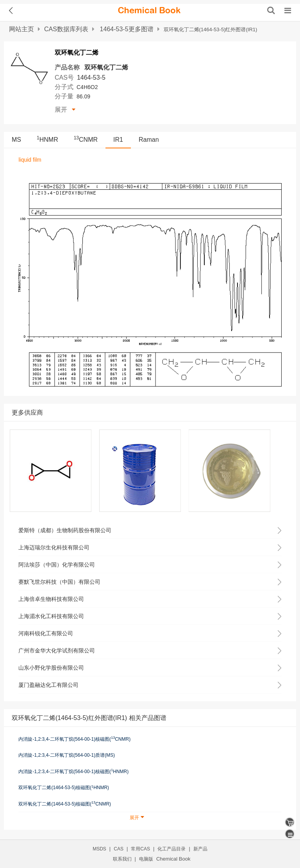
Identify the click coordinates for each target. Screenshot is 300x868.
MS (16, 140)
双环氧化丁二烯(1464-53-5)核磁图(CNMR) (65, 804)
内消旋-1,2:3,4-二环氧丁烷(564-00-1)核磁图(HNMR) (73, 771)
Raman (149, 140)
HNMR (47, 140)
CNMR (86, 140)
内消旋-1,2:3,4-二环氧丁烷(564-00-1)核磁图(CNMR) (74, 739)
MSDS (99, 849)
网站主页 (21, 29)
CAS (119, 849)
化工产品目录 (171, 849)
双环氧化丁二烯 (106, 67)
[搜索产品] (271, 11)
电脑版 (146, 859)
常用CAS (140, 849)
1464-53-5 (91, 78)
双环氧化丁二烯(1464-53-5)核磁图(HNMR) (64, 788)
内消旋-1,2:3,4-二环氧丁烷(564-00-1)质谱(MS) (67, 755)
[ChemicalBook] (149, 11)
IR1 (118, 140)
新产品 (200, 849)
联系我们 (122, 859)
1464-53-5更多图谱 (127, 29)
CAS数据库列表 (66, 29)
